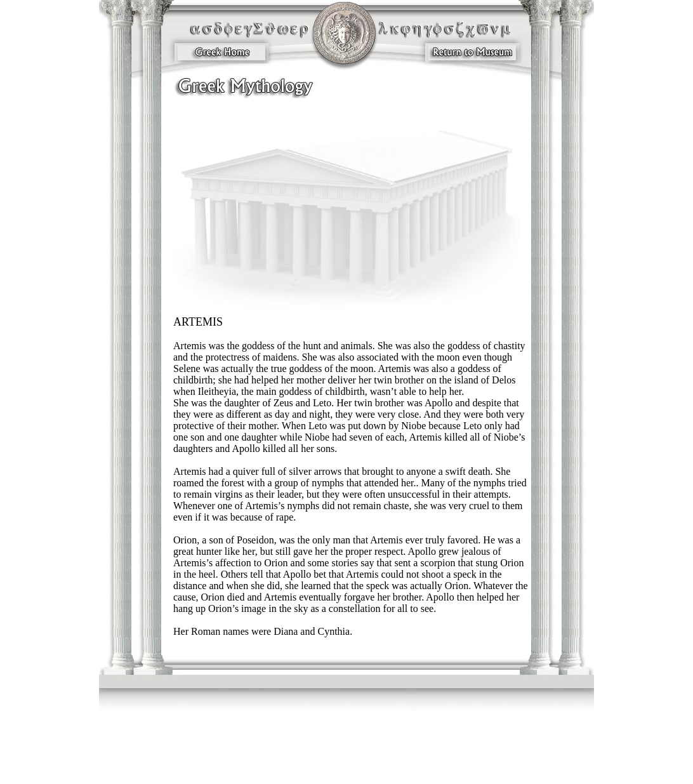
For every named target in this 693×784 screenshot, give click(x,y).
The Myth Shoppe (344, 768)
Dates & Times (390, 761)
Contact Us (273, 768)
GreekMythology (258, 761)
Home (373, 774)
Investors (472, 768)
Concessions (304, 768)
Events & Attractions (437, 761)
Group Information (232, 768)
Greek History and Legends (459, 774)
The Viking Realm (306, 761)
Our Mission (218, 761)
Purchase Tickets (404, 774)
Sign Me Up (347, 774)
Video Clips (443, 768)
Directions (477, 761)
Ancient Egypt (351, 761)
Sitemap (379, 768)
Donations (290, 774)
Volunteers (261, 774)
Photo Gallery (409, 768)
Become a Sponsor (223, 774)
